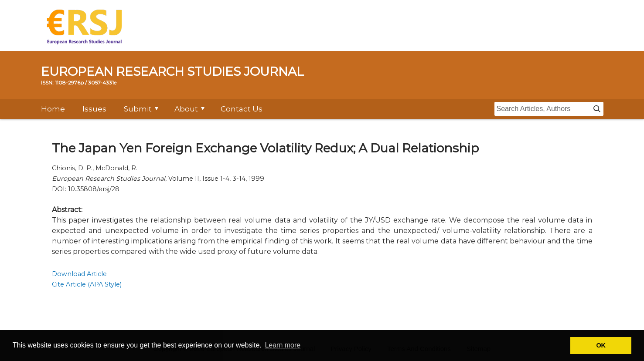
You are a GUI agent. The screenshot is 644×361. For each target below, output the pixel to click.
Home (53, 109)
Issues (94, 109)
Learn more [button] (283, 345)
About (186, 109)
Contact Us (242, 109)
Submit (138, 109)
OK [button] (601, 345)
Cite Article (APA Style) (87, 284)
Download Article (79, 274)
